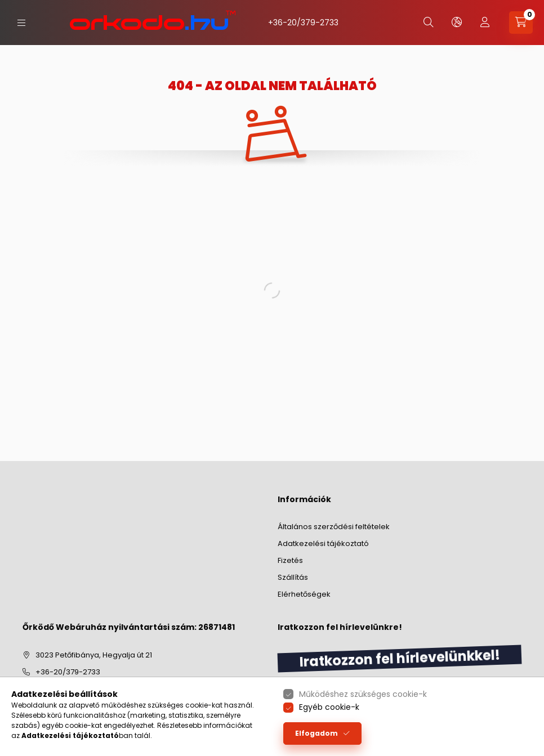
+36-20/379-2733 (303, 23)
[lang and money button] (457, 23)
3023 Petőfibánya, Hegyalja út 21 (94, 655)
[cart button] (521, 23)
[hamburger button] (21, 23)
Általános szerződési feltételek (334, 527)
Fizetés (290, 560)
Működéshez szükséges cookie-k (363, 694)
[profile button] (485, 23)
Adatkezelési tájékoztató (323, 543)
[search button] (429, 23)
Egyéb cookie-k (329, 707)
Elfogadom (316, 733)
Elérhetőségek (304, 594)
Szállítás (293, 577)
